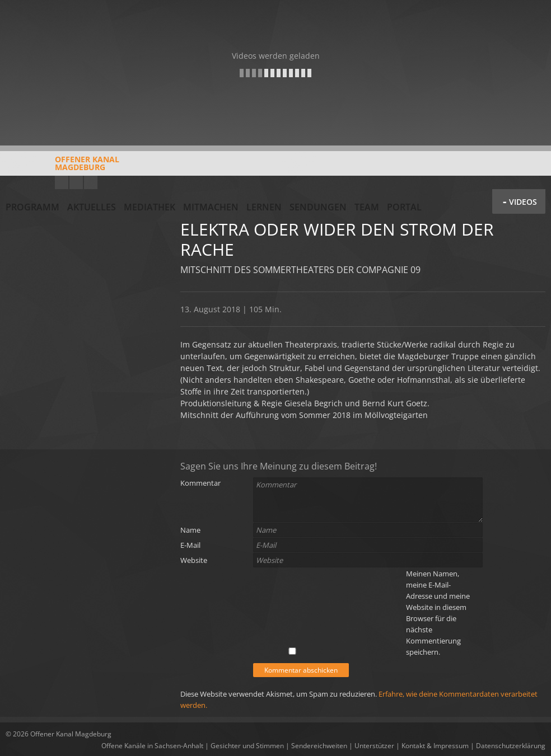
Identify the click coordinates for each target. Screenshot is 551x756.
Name (190, 530)
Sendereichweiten (319, 746)
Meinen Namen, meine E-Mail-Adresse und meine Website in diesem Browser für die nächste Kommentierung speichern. (438, 613)
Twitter (91, 182)
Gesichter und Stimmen (247, 746)
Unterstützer (374, 746)
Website (194, 560)
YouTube (62, 182)
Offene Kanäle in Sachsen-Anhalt (152, 746)
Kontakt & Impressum (435, 746)
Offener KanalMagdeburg (62, 167)
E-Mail (190, 545)
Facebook (76, 182)
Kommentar (200, 483)
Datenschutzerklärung (511, 746)
